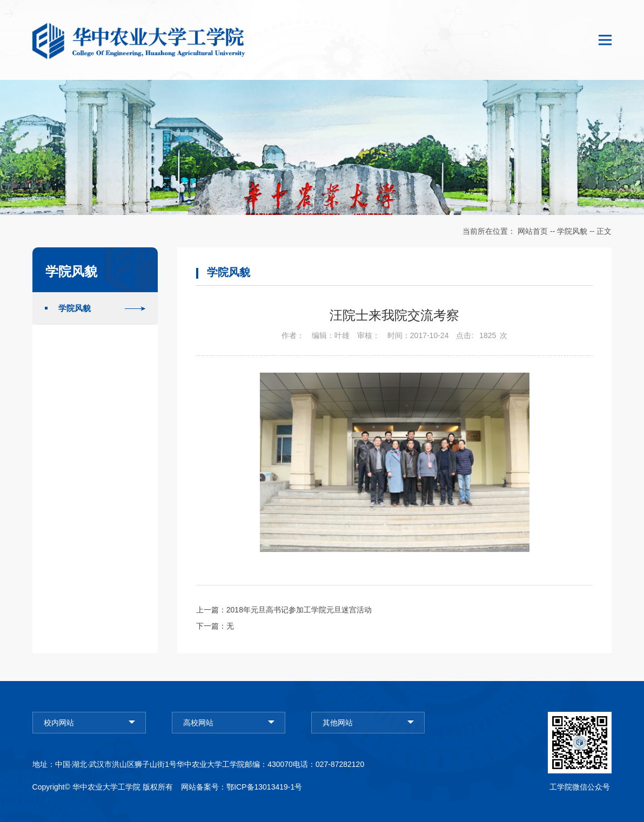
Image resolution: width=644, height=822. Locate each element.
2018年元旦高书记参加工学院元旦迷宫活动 (299, 610)
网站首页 (533, 231)
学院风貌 (572, 231)
